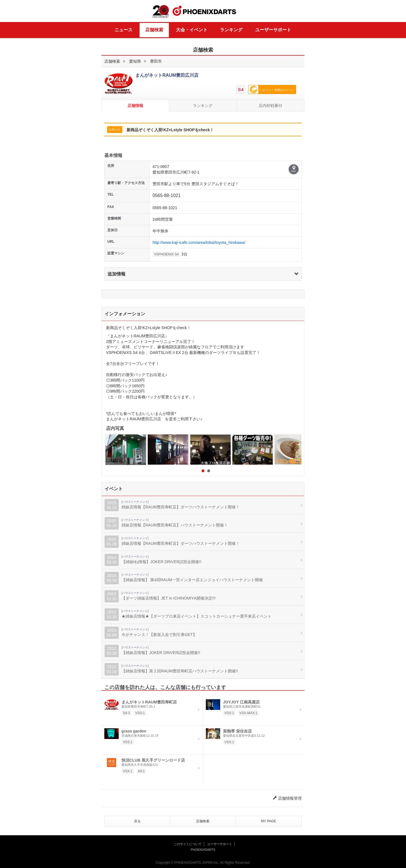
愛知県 (135, 61)
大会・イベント (192, 30)
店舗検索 (154, 30)
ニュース (123, 30)
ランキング (231, 30)
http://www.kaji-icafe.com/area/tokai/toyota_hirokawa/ (199, 242)
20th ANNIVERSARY (161, 11)
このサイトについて (188, 844)
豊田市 (156, 61)
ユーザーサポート (273, 30)
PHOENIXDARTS (204, 11)
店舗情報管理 (287, 798)
